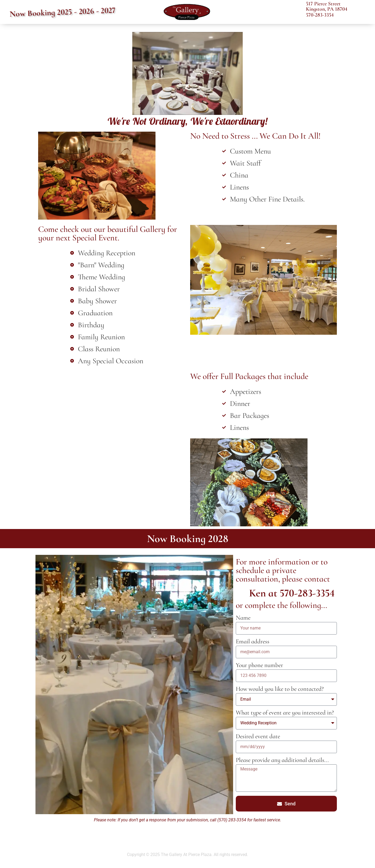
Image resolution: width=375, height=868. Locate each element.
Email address (253, 642)
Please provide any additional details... (282, 760)
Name (243, 618)
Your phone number (259, 666)
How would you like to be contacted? (280, 689)
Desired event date (258, 737)
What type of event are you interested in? (285, 713)
